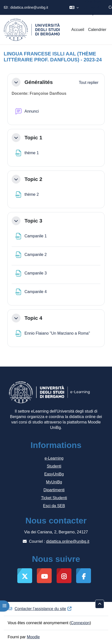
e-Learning (54, 458)
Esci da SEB (54, 506)
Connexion (80, 623)
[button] (74, 7)
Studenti (54, 466)
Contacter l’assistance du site (40, 609)
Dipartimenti (54, 490)
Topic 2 (33, 179)
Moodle (33, 637)
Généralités (39, 82)
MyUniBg (54, 482)
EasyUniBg (54, 474)
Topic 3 (33, 221)
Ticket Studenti (54, 498)
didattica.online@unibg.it (29, 7)
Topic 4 (33, 318)
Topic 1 (33, 137)
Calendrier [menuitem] (97, 30)
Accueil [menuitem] (78, 30)
